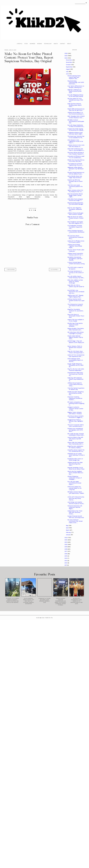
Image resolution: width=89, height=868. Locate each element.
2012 (66, 563)
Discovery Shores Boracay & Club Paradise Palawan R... (76, 153)
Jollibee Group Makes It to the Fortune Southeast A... (76, 113)
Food (26, 44)
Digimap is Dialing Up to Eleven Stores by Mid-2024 (75, 91)
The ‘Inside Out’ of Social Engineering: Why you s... (75, 164)
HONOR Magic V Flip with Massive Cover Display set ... (76, 342)
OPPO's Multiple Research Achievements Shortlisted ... (76, 232)
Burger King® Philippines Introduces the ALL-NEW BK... (75, 365)
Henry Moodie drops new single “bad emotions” (75, 177)
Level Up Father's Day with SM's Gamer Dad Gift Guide (75, 439)
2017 (66, 551)
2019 (66, 547)
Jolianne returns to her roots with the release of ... (76, 146)
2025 (66, 56)
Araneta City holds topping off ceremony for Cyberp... (76, 130)
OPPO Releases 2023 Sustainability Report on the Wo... (75, 360)
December (69, 60)
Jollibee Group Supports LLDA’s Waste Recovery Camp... (75, 384)
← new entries (10, 269)
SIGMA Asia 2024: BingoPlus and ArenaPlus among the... (76, 393)
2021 (66, 542)
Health (56, 44)
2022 (66, 540)
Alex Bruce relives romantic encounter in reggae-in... (76, 417)
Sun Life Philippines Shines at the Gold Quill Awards (75, 96)
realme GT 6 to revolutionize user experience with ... (76, 356)
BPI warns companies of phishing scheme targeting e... (76, 403)
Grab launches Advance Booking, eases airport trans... (75, 105)
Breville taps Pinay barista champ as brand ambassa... (75, 325)
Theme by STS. (49, 618)
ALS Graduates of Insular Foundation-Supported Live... (75, 227)
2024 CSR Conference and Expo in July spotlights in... (76, 150)
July (67, 72)
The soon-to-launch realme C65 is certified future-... (76, 426)
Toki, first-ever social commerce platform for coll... (75, 186)
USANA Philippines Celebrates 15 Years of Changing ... (75, 478)
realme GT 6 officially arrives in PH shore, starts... (76, 242)
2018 (66, 549)
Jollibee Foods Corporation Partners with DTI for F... (75, 254)
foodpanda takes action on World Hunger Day (75, 459)
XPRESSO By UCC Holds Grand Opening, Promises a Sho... (76, 455)
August (68, 69)
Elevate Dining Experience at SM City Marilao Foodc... (76, 173)
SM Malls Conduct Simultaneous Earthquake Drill (76, 121)
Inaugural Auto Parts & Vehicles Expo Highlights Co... (75, 421)
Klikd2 (38, 618)
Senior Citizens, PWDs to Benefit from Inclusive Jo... (75, 348)
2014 (66, 558)
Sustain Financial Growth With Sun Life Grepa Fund (76, 517)
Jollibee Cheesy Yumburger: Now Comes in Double (76, 214)
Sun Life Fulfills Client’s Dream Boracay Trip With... (76, 277)
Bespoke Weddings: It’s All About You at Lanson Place (76, 468)
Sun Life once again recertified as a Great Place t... (74, 483)
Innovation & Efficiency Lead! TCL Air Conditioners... (76, 157)
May (67, 526)
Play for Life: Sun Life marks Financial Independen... (76, 370)
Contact (63, 44)
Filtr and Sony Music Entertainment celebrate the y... (75, 237)
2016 (66, 554)
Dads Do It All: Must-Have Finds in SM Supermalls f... (76, 352)
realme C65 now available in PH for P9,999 (76, 320)
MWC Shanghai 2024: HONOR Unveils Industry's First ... (76, 117)
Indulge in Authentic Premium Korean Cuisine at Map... (75, 409)
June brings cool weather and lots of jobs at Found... (76, 503)
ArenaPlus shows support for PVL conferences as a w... (76, 451)
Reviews (39, 44)
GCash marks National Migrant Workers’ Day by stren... (75, 337)
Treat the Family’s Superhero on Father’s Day (76, 389)
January (68, 535)
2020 (66, 544)
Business (32, 44)
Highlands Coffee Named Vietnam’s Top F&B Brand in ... (75, 169)
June (68, 74)
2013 (66, 561)
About (69, 44)
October (69, 65)
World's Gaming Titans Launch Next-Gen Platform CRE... (74, 77)
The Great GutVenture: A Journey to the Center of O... (75, 273)
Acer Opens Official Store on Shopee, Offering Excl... (76, 87)
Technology (48, 44)
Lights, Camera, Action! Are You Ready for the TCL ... (75, 191)
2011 (66, 565)
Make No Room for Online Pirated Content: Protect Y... (75, 218)
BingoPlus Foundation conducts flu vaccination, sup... (75, 311)
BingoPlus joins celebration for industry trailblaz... (75, 447)
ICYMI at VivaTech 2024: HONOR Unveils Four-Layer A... (76, 301)
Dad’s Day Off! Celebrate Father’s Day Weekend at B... (75, 379)
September (69, 67)
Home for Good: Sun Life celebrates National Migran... (75, 507)
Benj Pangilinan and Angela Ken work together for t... (76, 223)
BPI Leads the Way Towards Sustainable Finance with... (76, 434)
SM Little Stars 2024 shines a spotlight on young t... (76, 333)
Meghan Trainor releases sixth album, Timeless (75, 413)
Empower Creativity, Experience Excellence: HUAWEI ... (75, 398)
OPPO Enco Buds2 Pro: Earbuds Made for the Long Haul (74, 488)
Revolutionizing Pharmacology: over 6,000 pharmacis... (76, 82)
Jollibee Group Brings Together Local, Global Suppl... (75, 246)
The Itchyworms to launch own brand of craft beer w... (75, 306)
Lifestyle (20, 44)
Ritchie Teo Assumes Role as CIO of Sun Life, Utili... (76, 161)
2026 (66, 53)
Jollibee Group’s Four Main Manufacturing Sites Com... (75, 464)
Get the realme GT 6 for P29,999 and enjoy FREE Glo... (75, 100)
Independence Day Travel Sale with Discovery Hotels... (75, 512)
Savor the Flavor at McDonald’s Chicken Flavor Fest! (76, 316)
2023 (66, 538)
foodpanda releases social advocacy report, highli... (75, 133)
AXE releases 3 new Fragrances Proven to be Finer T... (75, 141)
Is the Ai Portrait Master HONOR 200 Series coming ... (76, 264)
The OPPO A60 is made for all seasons (75, 268)
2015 (66, 556)
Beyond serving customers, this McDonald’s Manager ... (75, 204)
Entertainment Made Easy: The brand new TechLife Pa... (75, 374)
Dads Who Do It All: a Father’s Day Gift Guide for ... (76, 287)
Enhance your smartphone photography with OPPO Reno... (75, 430)
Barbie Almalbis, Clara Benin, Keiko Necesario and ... (76, 329)
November (69, 62)
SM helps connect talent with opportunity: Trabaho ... (76, 493)
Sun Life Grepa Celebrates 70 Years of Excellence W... (76, 126)
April (67, 528)
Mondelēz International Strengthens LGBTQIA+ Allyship (75, 259)
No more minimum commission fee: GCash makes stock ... (75, 521)
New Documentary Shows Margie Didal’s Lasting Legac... (75, 195)
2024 (66, 58)
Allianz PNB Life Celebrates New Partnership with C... (76, 443)
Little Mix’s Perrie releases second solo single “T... (75, 200)
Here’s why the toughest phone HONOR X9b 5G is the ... (75, 473)
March (68, 530)
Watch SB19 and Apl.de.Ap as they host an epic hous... (76, 110)
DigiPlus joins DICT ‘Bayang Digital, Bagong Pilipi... (75, 296)
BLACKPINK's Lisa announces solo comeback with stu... (76, 292)
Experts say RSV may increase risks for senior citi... (75, 181)
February (69, 532)
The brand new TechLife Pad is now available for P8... (76, 137)
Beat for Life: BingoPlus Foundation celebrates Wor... (75, 209)
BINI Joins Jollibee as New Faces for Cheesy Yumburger (75, 281)
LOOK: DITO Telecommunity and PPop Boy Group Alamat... (76, 498)
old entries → (55, 269)
